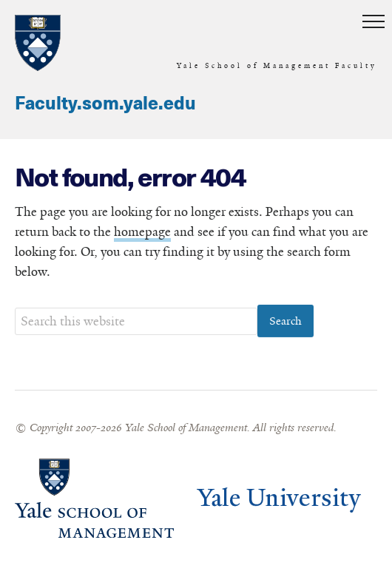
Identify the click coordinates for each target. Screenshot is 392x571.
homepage (142, 232)
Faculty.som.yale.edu (105, 104)
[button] (374, 22)
